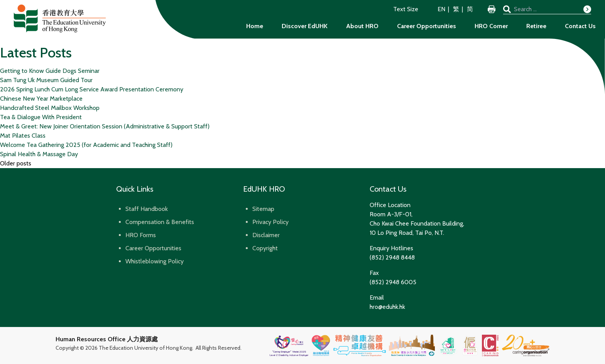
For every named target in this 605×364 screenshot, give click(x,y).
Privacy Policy (270, 222)
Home (255, 26)
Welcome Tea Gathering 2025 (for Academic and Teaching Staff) (86, 145)
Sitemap (263, 209)
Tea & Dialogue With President (41, 117)
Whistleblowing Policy (155, 261)
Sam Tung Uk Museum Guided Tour (46, 80)
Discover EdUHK (305, 26)
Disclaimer (266, 235)
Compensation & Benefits (160, 222)
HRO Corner (491, 26)
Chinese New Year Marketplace (41, 99)
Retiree (536, 26)
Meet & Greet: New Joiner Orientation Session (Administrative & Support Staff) (105, 126)
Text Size (406, 9)
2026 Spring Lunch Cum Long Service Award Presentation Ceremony (92, 89)
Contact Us (580, 26)
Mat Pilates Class (23, 136)
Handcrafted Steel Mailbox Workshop (50, 108)
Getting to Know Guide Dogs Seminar (50, 71)
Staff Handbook (147, 209)
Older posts (16, 163)
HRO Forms (141, 235)
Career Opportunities (427, 26)
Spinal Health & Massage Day (39, 154)
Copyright (265, 248)
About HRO (362, 26)
